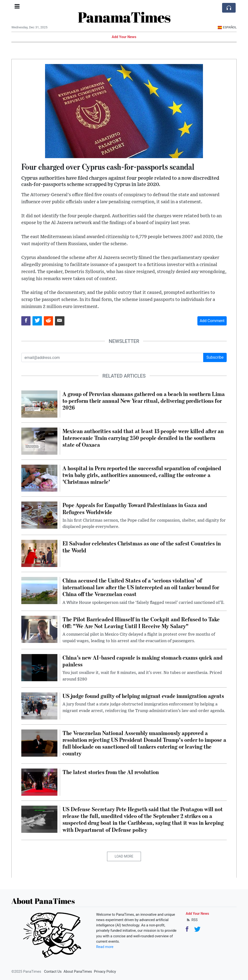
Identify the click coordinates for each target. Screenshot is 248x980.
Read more (105, 947)
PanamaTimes (124, 17)
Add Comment (212, 321)
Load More (124, 856)
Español (227, 27)
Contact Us (53, 972)
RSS (192, 920)
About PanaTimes (78, 972)
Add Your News (124, 37)
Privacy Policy (105, 972)
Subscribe (215, 357)
